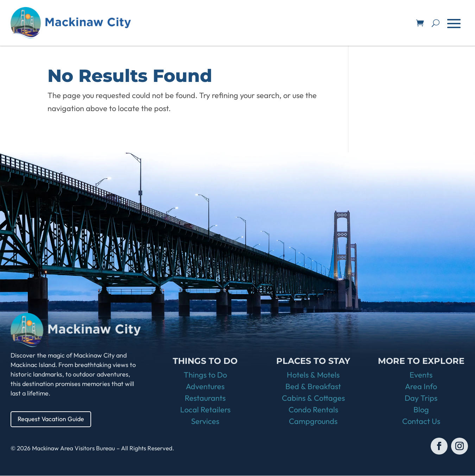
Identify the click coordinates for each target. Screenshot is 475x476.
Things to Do (205, 375)
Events (421, 375)
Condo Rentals (313, 410)
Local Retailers (205, 410)
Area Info (421, 387)
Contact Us (421, 422)
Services (205, 422)
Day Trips (421, 398)
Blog (421, 410)
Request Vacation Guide (51, 419)
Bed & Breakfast (313, 387)
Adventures (205, 387)
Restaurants (205, 398)
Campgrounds (313, 422)
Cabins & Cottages (313, 398)
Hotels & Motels (313, 375)
